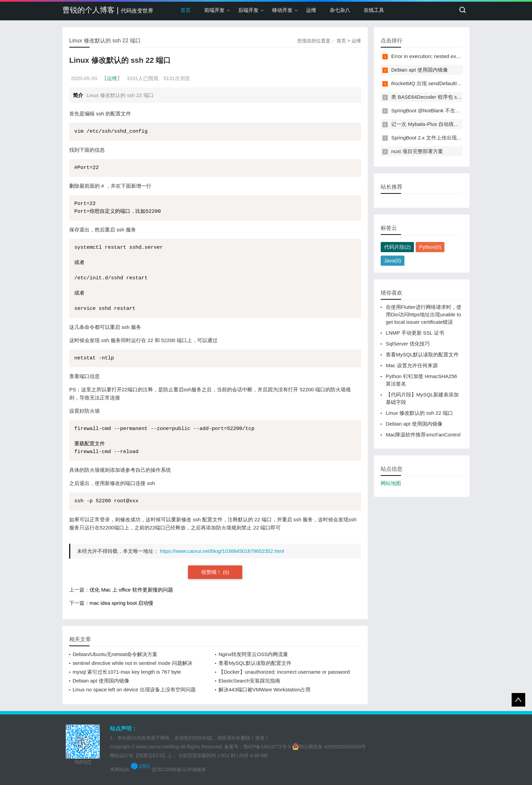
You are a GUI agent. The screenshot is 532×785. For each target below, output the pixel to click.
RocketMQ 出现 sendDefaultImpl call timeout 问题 (448, 83)
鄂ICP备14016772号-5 (267, 747)
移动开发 (282, 10)
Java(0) (393, 260)
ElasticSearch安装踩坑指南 (249, 681)
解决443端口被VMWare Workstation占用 (264, 689)
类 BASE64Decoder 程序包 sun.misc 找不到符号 (446, 97)
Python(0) (430, 247)
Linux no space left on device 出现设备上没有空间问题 (134, 689)
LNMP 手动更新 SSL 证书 (415, 333)
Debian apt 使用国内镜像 (101, 681)
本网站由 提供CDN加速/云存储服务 (158, 769)
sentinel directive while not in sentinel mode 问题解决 (132, 663)
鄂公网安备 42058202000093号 (329, 747)
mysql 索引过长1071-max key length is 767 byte (127, 672)
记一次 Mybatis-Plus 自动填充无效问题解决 (440, 124)
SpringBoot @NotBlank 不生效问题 (431, 110)
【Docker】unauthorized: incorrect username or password (284, 672)
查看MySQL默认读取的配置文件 (255, 663)
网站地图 (391, 483)
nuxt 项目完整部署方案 (417, 151)
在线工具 (374, 10)
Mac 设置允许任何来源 (412, 365)
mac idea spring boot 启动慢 (121, 603)
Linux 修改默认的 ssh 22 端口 (419, 413)
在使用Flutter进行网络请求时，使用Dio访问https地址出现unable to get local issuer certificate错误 (424, 314)
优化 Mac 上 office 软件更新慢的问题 (131, 590)
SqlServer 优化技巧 (408, 344)
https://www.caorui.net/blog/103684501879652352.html (222, 551)
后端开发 (248, 10)
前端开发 (214, 10)
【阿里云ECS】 (150, 755)
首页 (186, 10)
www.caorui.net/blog (158, 747)
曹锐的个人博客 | (108, 10)
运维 (311, 10)
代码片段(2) (397, 247)
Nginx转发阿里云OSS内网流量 (253, 654)
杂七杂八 (340, 10)
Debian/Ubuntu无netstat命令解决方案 (115, 654)
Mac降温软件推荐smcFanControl (423, 435)
